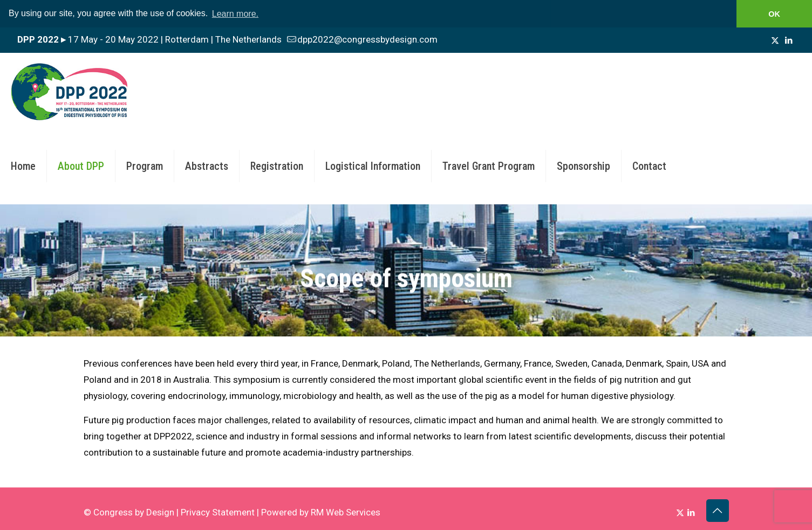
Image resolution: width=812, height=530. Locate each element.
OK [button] (774, 14)
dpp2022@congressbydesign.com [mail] (367, 39)
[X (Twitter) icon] (775, 40)
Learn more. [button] (235, 14)
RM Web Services (346, 512)
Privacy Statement (218, 512)
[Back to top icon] (718, 510)
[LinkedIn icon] (789, 40)
